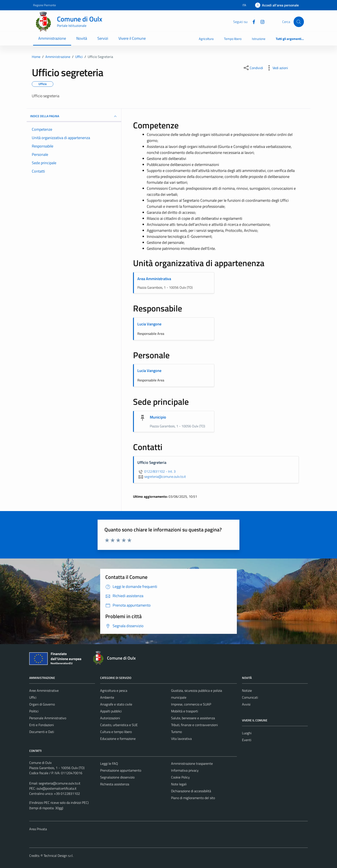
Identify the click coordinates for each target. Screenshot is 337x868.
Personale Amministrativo (48, 718)
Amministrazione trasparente (192, 763)
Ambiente (107, 697)
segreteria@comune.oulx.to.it (60, 783)
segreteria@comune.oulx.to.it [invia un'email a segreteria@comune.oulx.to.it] (162, 476)
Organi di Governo (42, 704)
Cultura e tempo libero (116, 732)
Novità (82, 38)
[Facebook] (252, 21)
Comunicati (250, 697)
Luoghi (247, 733)
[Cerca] (299, 22)
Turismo (176, 732)
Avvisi (246, 704)
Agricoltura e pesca (114, 690)
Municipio (158, 417)
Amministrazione (52, 38)
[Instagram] (261, 21)
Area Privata (38, 829)
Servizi (103, 38)
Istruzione (259, 39)
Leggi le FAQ (109, 763)
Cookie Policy (180, 777)
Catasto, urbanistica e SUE (119, 725)
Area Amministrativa (154, 279)
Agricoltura (206, 39)
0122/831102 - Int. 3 (156, 471)
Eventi (247, 740)
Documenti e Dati (42, 732)
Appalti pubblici (111, 711)
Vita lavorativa (181, 739)
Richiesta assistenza (115, 784)
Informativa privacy (185, 770)
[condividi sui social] (253, 68)
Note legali (179, 784)
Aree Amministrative (44, 690)
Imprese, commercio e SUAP (191, 704)
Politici (34, 711)
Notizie (247, 690)
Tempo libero (233, 39)
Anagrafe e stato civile (116, 704)
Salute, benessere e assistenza (193, 718)
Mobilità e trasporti (185, 711)
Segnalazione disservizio (117, 777)
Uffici (33, 697)
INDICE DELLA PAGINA (74, 116)
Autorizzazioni (110, 718)
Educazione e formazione (118, 739)
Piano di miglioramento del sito (193, 798)
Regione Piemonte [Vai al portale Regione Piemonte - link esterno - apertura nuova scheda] (44, 5)
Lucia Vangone (149, 324)
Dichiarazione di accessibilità (191, 791)
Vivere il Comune (132, 38)
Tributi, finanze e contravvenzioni (194, 725)
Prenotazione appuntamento (121, 770)
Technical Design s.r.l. (58, 856)
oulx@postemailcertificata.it (57, 788)
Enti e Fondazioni (41, 725)
